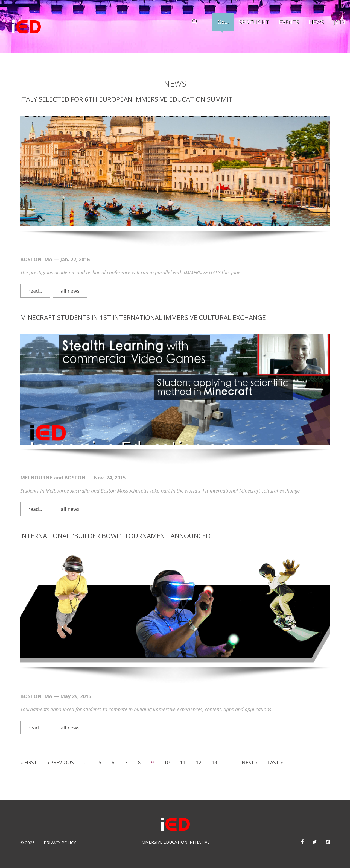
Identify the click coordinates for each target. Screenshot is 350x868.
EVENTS (289, 22)
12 (199, 756)
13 (214, 756)
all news (70, 284)
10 (167, 756)
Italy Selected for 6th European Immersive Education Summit (126, 93)
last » (275, 756)
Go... (223, 22)
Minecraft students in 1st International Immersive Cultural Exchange (143, 311)
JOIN (339, 22)
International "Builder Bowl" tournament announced (115, 529)
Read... (35, 284)
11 (183, 756)
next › (249, 756)
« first (29, 756)
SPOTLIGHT (254, 22)
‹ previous (61, 756)
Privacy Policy (60, 836)
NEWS (316, 22)
